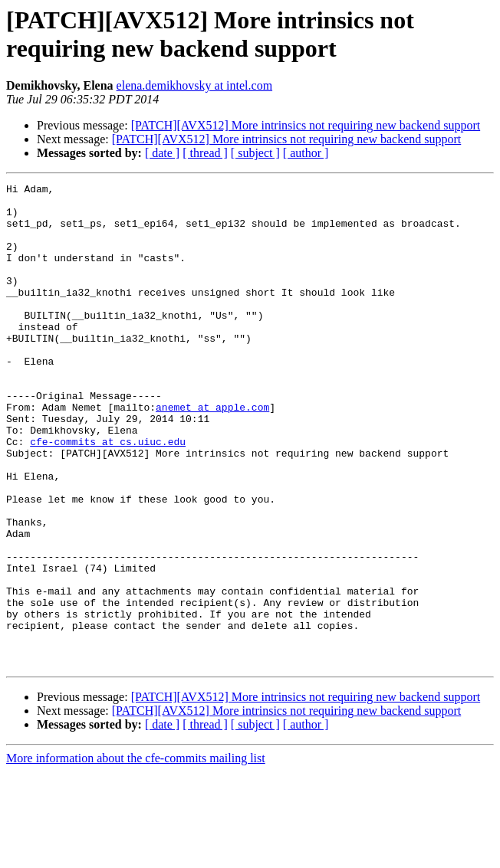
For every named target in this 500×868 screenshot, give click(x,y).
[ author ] (306, 153)
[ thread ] (205, 153)
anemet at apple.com (212, 453)
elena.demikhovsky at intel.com (195, 85)
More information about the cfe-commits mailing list (136, 855)
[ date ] (162, 153)
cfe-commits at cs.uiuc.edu (108, 494)
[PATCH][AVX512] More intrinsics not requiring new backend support (306, 125)
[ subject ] (255, 153)
